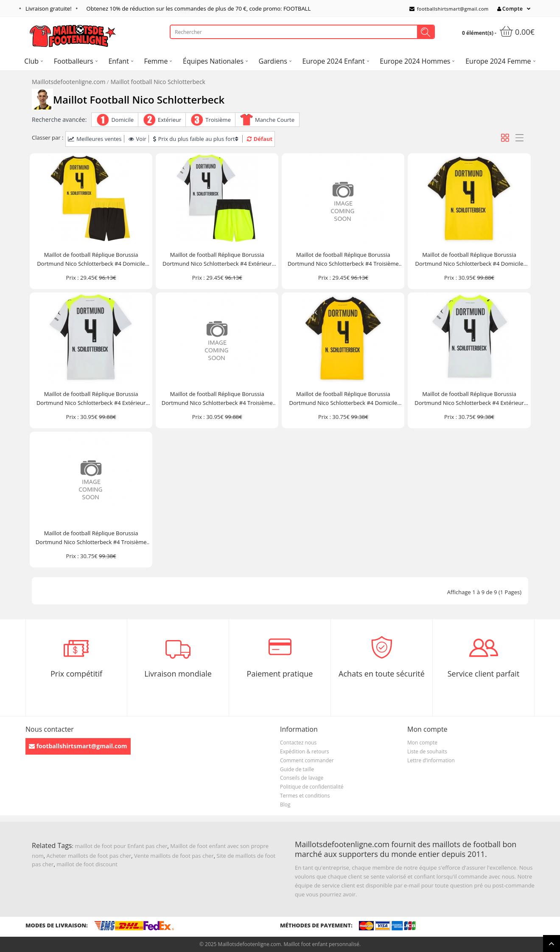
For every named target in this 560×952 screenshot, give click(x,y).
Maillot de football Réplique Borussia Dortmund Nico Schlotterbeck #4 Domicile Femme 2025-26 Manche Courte (343, 399)
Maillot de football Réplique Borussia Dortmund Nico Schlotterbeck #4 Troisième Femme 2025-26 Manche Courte (91, 538)
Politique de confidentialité (312, 787)
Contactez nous (298, 743)
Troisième (218, 120)
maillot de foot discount (87, 864)
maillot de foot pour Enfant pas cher (121, 846)
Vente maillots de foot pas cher (174, 856)
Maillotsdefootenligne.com (69, 82)
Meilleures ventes (95, 139)
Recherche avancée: (59, 119)
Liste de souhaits (427, 751)
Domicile (122, 120)
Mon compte (422, 743)
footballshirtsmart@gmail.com (449, 9)
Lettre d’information (431, 760)
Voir (137, 139)
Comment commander (307, 760)
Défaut (260, 139)
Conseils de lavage (302, 778)
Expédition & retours (304, 751)
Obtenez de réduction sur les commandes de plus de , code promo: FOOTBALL (199, 8)
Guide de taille (297, 769)
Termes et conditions (305, 796)
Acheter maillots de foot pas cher (89, 856)
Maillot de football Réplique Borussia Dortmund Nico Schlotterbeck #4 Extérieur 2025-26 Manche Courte (91, 399)
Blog (285, 805)
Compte (510, 9)
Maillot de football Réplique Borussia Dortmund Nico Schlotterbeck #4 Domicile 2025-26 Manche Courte (469, 260)
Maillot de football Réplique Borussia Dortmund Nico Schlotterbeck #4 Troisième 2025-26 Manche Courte (217, 399)
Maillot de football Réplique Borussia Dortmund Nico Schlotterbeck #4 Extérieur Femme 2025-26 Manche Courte (469, 399)
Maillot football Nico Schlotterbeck (158, 82)
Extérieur (169, 120)
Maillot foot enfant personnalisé (321, 944)
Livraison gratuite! (49, 8)
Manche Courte (275, 120)
